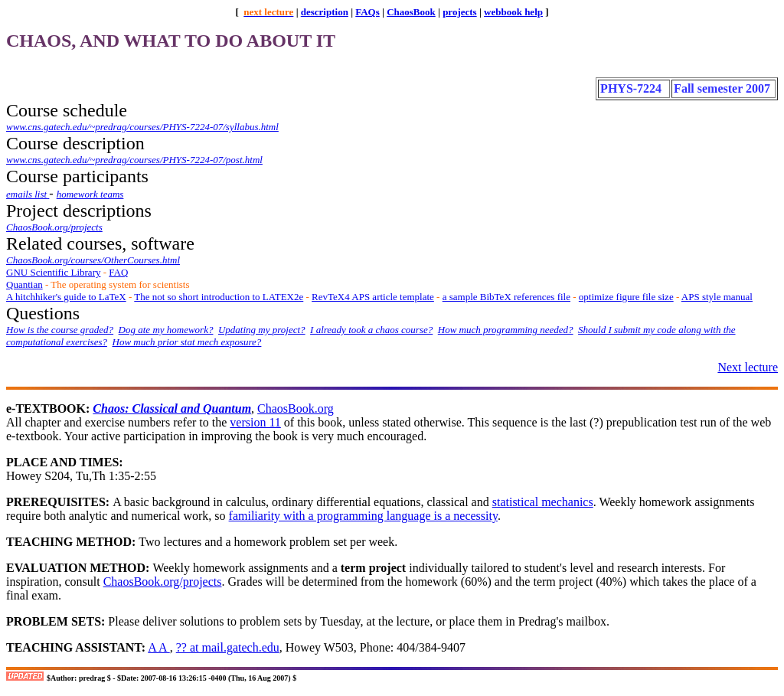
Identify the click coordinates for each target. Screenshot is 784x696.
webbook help (513, 12)
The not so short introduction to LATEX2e (219, 297)
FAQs (367, 12)
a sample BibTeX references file (506, 297)
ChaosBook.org (296, 408)
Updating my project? (262, 330)
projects (460, 12)
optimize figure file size (626, 297)
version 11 (255, 422)
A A (158, 647)
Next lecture (748, 367)
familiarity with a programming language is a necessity (363, 516)
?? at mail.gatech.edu (228, 647)
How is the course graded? (60, 330)
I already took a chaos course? (371, 330)
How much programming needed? (506, 330)
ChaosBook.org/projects (163, 582)
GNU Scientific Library (53, 272)
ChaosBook (411, 12)
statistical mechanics (543, 502)
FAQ (118, 272)
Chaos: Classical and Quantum (172, 408)
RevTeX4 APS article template (373, 297)
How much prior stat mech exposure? (187, 342)
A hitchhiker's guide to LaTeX (66, 297)
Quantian (24, 284)
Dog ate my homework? (166, 330)
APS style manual (717, 297)
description (325, 12)
